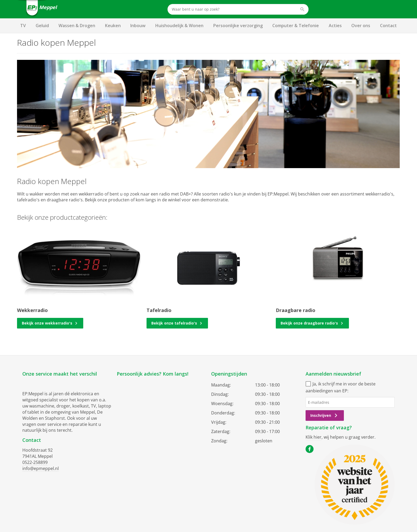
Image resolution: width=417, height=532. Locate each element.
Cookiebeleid (239, 499)
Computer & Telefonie (296, 26)
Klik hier (314, 437)
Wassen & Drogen (77, 26)
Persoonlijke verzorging (238, 26)
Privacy (217, 499)
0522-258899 (35, 462)
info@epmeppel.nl (41, 468)
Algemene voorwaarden (186, 499)
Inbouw (138, 26)
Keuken (113, 26)
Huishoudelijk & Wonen (179, 26)
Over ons (361, 26)
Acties (335, 26)
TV (23, 26)
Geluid (42, 26)
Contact (388, 26)
